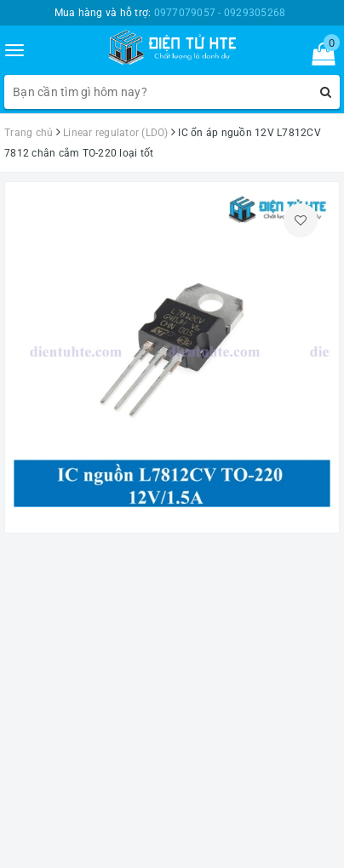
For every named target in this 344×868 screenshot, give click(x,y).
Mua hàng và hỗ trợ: (170, 13)
